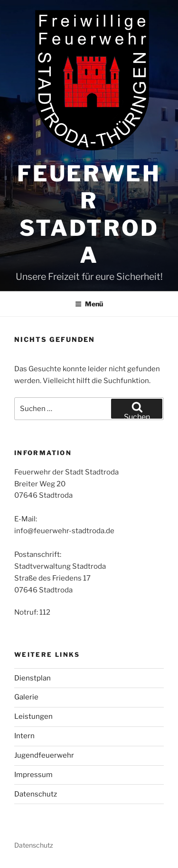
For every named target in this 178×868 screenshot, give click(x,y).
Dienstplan (33, 678)
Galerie (26, 697)
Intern (24, 736)
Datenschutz (36, 794)
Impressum (33, 775)
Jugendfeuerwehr (44, 755)
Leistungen (33, 716)
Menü (89, 304)
